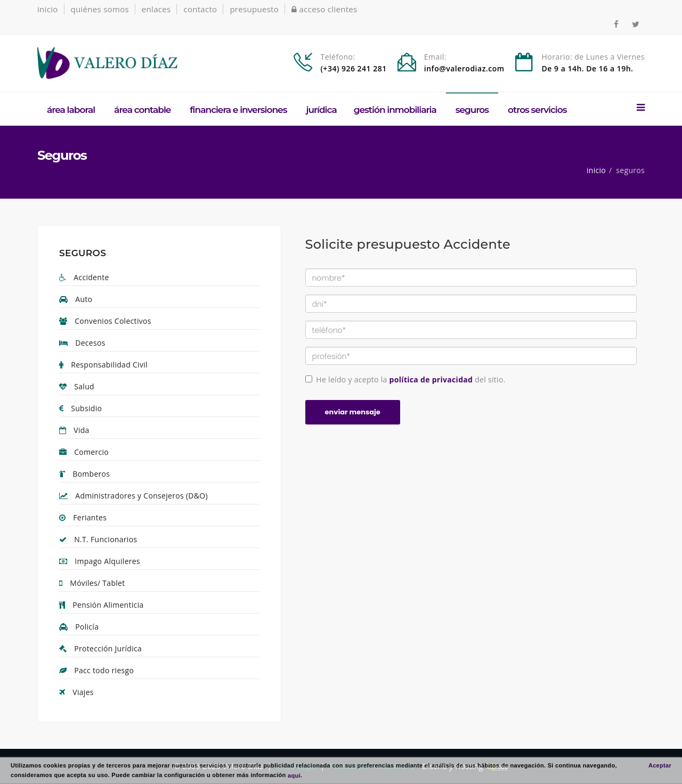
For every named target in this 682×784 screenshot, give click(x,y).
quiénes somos (100, 9)
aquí (294, 775)
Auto (76, 299)
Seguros (472, 110)
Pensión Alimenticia (102, 605)
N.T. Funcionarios (98, 539)
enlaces (156, 9)
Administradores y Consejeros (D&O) (133, 496)
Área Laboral (71, 110)
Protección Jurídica (100, 648)
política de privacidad (431, 379)
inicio (48, 9)
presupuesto (254, 9)
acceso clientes (324, 9)
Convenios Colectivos (105, 321)
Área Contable (142, 110)
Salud (77, 386)
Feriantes (83, 517)
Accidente (84, 277)
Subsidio (80, 408)
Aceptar (660, 765)
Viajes (76, 692)
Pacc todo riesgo (96, 670)
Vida (74, 430)
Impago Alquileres (100, 561)
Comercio (84, 452)
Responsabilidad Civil (103, 365)
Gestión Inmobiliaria (395, 110)
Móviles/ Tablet (92, 583)
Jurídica (321, 110)
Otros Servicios (537, 110)
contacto (200, 9)
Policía (79, 627)
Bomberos (84, 474)
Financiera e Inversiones (238, 110)
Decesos (82, 343)
